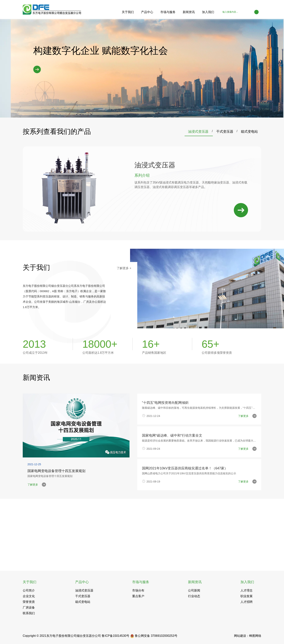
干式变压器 (225, 132)
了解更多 (124, 268)
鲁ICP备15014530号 (115, 636)
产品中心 (147, 12)
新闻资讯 (189, 12)
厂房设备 (29, 608)
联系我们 (29, 613)
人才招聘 (247, 602)
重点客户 (138, 596)
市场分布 (138, 590)
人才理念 (247, 590)
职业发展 (247, 596)
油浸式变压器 (198, 132)
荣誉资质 (29, 602)
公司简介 (29, 590)
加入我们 (208, 12)
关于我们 (128, 12)
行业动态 (194, 596)
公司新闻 (194, 590)
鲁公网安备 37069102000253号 (154, 636)
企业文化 (29, 596)
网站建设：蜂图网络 (248, 636)
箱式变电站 (249, 132)
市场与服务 (168, 12)
